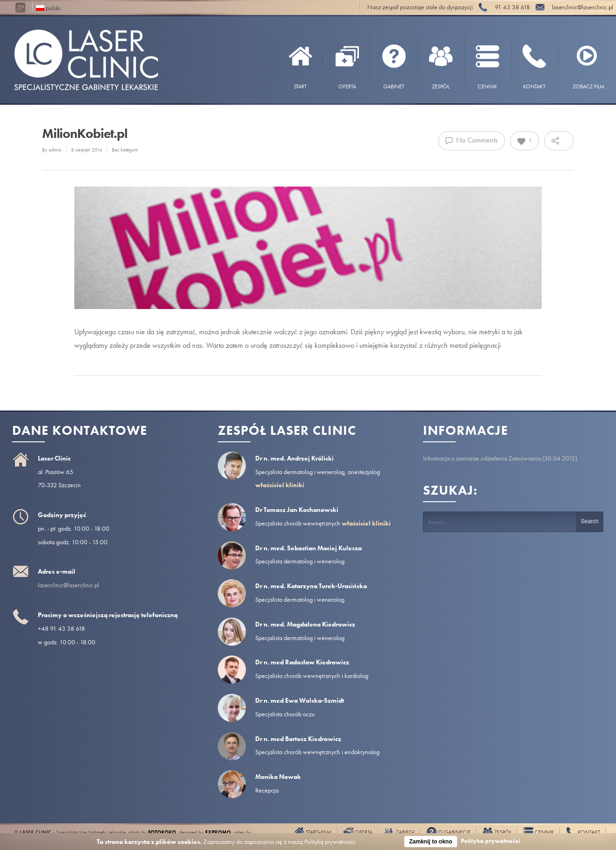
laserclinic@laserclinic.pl (68, 585)
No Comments (472, 140)
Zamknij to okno (430, 842)
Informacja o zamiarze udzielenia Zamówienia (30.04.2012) (500, 458)
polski (48, 7)
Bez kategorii (125, 150)
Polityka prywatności (491, 841)
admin (55, 150)
